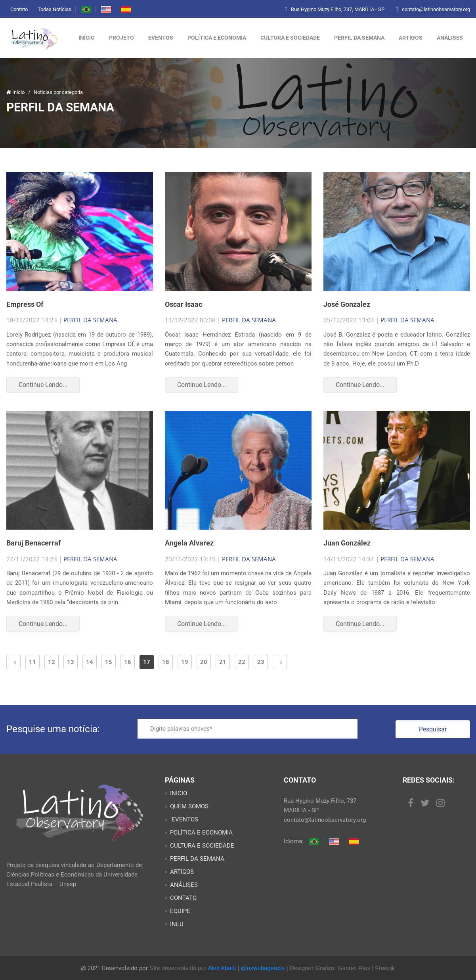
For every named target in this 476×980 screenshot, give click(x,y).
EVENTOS (184, 819)
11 (32, 662)
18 (166, 662)
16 (128, 662)
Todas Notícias (54, 9)
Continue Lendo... (43, 385)
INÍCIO (179, 793)
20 (204, 662)
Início (87, 38)
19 (185, 662)
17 (147, 662)
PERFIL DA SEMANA (359, 38)
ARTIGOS (411, 38)
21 (223, 662)
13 (71, 662)
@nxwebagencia (263, 968)
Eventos (161, 38)
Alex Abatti (222, 968)
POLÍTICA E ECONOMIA (217, 38)
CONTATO (183, 898)
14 (90, 662)
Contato (19, 9)
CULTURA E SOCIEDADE (290, 38)
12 (52, 662)
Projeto (121, 38)
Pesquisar (433, 729)
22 (242, 662)
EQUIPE (180, 911)
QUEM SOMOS (189, 806)
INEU (177, 924)
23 (261, 662)
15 (109, 662)
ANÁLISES (450, 38)
